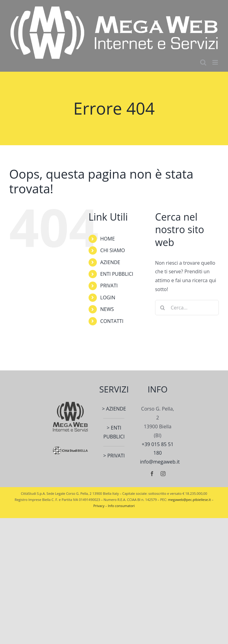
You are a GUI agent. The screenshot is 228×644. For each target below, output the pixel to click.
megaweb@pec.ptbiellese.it (189, 500)
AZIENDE (110, 262)
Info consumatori (121, 506)
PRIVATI (109, 286)
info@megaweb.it (160, 462)
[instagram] (163, 474)
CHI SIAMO (113, 250)
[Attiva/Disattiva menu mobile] (216, 62)
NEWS (107, 309)
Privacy (99, 506)
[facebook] (152, 474)
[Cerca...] (187, 308)
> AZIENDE (114, 409)
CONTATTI (112, 321)
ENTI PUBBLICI (117, 274)
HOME (108, 239)
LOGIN (108, 297)
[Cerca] (163, 308)
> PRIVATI (114, 456)
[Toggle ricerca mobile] (203, 62)
